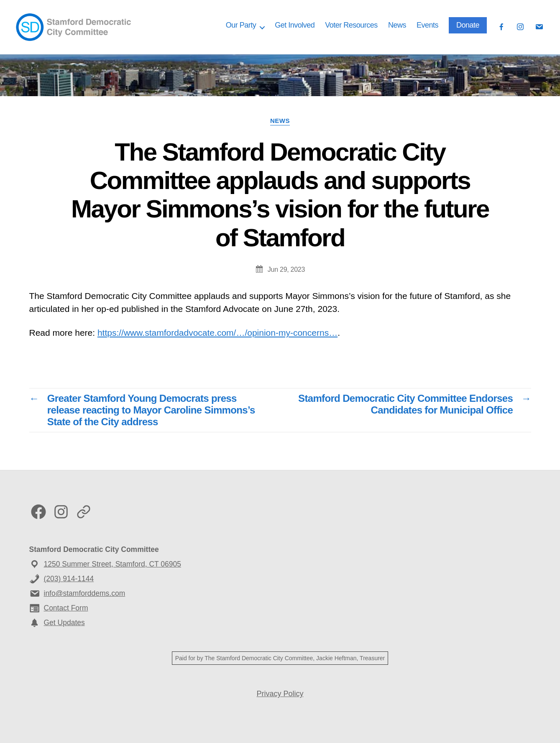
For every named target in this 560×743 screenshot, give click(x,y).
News (397, 25)
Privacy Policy (280, 694)
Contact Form (66, 608)
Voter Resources (351, 25)
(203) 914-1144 (69, 579)
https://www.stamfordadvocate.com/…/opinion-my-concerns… (217, 333)
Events (427, 25)
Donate (468, 25)
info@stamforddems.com (85, 593)
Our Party (241, 25)
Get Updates (64, 623)
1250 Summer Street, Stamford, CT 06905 (113, 564)
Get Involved (295, 25)
